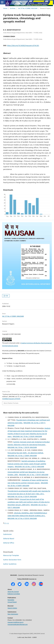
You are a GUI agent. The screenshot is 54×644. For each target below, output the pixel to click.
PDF (7, 296)
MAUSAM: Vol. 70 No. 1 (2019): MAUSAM (22, 447)
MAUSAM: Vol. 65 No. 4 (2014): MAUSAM (22, 496)
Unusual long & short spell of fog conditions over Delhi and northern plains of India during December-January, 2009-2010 (29, 502)
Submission (7, 534)
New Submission (13, 614)
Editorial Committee (14, 594)
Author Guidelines (10, 564)
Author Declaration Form (12, 560)
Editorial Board (9, 539)
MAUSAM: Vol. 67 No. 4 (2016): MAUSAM (22, 518)
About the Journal (13, 592)
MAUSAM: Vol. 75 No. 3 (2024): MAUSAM (27, 436)
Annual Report (12, 602)
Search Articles (12, 608)
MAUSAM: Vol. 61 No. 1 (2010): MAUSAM (34, 475)
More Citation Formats (11, 403)
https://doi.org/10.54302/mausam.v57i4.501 (23, 45)
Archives (13, 8)
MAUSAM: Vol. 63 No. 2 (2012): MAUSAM (29, 466)
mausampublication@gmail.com (18, 624)
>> (8, 523)
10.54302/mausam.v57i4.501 (11, 399)
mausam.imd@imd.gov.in (16, 622)
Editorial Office (9, 543)
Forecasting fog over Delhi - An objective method (26, 453)
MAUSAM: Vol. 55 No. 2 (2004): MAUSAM (22, 456)
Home (5, 8)
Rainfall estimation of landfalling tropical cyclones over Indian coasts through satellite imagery (27, 464)
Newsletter (11, 600)
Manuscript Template (11, 555)
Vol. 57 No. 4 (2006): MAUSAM (28, 8)
